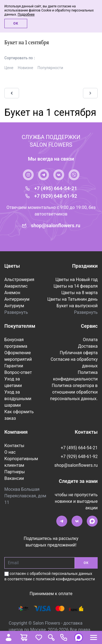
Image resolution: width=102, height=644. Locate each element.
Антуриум (14, 306)
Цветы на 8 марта (80, 293)
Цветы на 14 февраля (76, 286)
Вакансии (14, 478)
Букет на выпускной (77, 306)
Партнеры (15, 472)
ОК (86, 563)
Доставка (88, 346)
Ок (16, 23)
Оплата (90, 340)
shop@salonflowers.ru (56, 225)
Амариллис (16, 286)
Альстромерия (19, 280)
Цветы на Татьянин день (72, 299)
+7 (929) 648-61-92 (56, 196)
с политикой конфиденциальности (64, 579)
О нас (10, 452)
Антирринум (17, 299)
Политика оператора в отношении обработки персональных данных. (74, 392)
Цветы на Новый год (77, 280)
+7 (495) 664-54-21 (56, 188)
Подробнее (26, 14)
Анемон (12, 293)
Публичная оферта (79, 353)
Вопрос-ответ (18, 372)
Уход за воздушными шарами (18, 399)
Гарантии (14, 366)
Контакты (14, 446)
